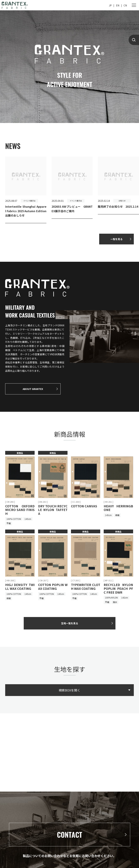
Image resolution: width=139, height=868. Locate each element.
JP (110, 5)
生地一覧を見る (70, 623)
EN (118, 5)
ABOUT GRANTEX (33, 389)
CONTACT (70, 835)
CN (125, 5)
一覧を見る (116, 239)
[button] (135, 192)
